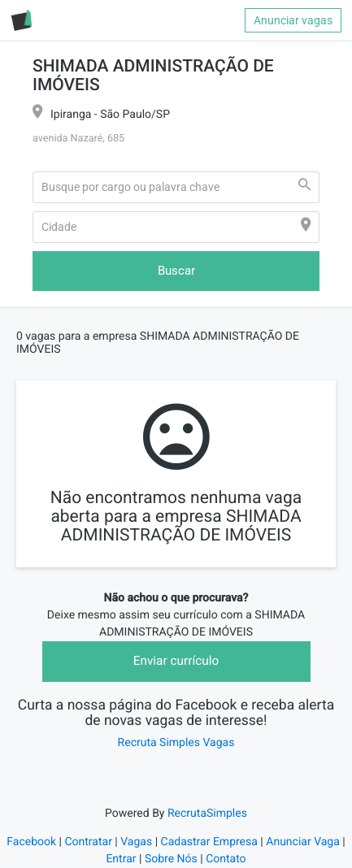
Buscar (176, 271)
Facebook (31, 842)
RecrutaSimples (207, 814)
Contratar (88, 842)
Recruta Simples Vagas (176, 743)
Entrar (121, 859)
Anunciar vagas (293, 20)
